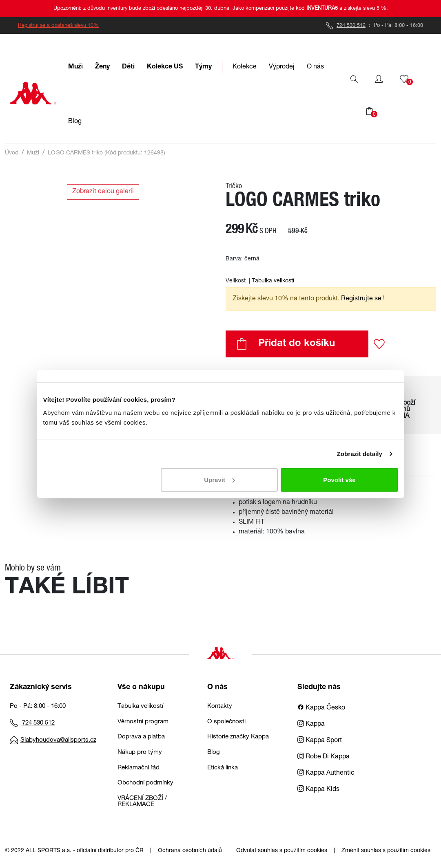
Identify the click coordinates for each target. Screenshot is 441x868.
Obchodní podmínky (145, 783)
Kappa (311, 725)
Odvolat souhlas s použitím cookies (282, 851)
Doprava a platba (141, 737)
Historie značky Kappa (238, 737)
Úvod (12, 153)
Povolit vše (339, 479)
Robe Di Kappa (324, 757)
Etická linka (223, 768)
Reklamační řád (139, 768)
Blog (214, 752)
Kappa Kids (318, 790)
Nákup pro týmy (140, 752)
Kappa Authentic (326, 773)
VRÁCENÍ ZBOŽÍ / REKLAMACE (142, 802)
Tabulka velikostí (273, 281)
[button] (379, 79)
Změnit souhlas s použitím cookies (386, 851)
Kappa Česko (321, 708)
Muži (33, 153)
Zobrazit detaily (359, 454)
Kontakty (220, 706)
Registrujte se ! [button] (363, 299)
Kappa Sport (320, 741)
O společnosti (226, 722)
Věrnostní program (143, 722)
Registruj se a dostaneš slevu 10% (58, 26)
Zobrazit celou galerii (103, 192)
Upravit (219, 479)
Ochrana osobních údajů (190, 851)
